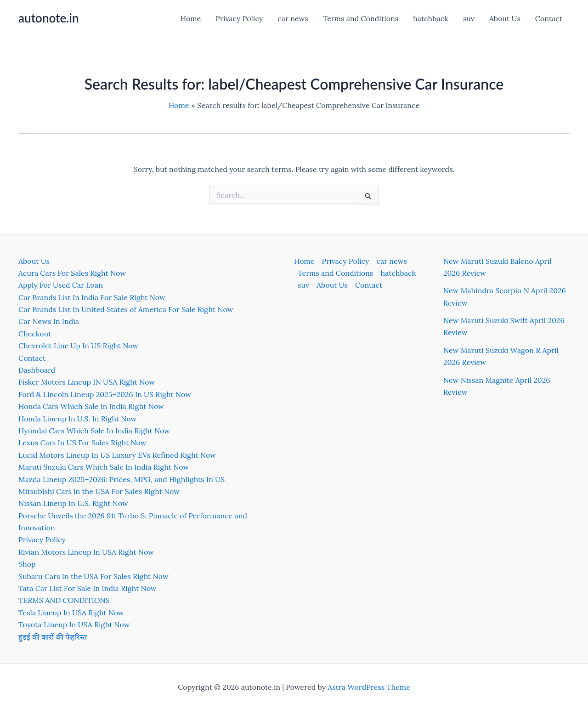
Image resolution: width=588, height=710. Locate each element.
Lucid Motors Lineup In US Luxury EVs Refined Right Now (117, 455)
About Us (505, 18)
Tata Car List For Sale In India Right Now (88, 588)
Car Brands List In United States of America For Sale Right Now (126, 309)
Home (191, 18)
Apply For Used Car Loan (61, 285)
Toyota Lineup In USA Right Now (74, 625)
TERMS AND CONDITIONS (64, 600)
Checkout (35, 334)
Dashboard (37, 370)
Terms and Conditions (361, 18)
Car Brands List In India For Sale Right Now (92, 297)
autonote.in (48, 18)
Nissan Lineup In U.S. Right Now (73, 503)
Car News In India (49, 321)
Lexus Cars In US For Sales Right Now (82, 443)
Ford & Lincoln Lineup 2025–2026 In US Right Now (105, 394)
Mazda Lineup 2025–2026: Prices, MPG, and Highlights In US (122, 479)
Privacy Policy (239, 18)
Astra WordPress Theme (369, 687)
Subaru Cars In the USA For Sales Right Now (93, 576)
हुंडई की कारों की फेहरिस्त (53, 637)
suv (469, 18)
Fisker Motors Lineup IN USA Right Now (87, 382)
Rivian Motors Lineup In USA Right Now (86, 552)
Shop (27, 564)
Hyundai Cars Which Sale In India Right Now (94, 431)
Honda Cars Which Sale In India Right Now (91, 406)
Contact (549, 18)
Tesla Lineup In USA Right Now (71, 613)
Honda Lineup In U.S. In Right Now (77, 419)
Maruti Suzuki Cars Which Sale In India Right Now (104, 467)
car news (293, 18)
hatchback (431, 18)
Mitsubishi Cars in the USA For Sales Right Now (99, 491)
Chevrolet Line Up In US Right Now (78, 346)
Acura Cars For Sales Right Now (72, 273)
